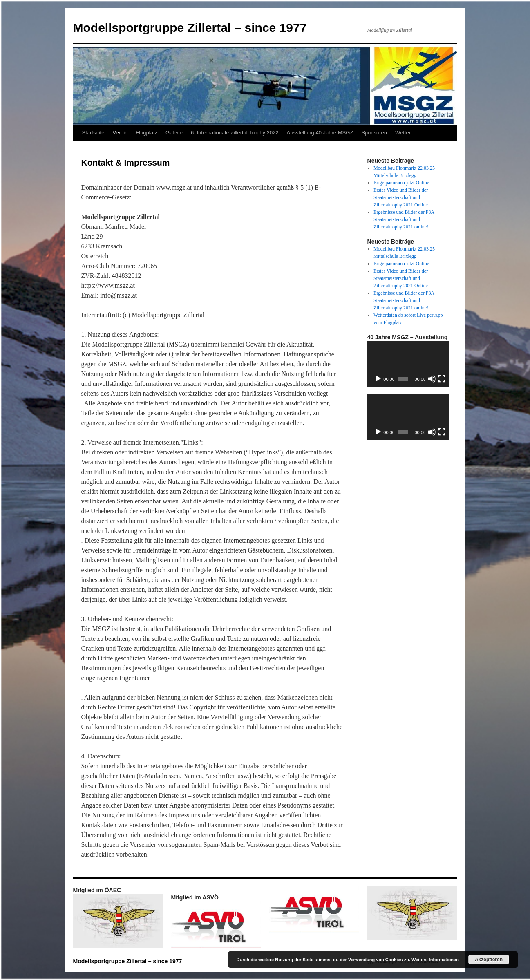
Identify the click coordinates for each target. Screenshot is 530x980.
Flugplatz (146, 133)
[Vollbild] (442, 379)
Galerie (174, 133)
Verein (120, 133)
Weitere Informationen (435, 960)
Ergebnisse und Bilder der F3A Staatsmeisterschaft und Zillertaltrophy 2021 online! (404, 219)
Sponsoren (374, 133)
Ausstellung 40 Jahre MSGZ (320, 133)
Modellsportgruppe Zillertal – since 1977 (190, 28)
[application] (408, 364)
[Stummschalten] (432, 379)
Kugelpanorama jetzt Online (401, 183)
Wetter (403, 133)
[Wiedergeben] (378, 379)
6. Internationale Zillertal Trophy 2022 (235, 133)
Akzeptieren (489, 960)
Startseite (93, 133)
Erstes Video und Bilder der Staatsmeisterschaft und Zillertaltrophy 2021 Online (401, 197)
